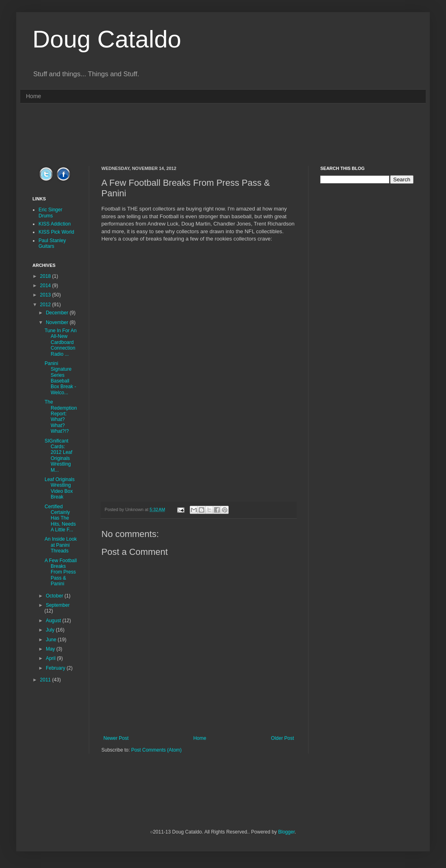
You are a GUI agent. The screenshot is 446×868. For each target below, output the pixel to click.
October (55, 596)
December (58, 313)
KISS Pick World (56, 232)
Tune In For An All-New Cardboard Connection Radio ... (61, 342)
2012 (46, 305)
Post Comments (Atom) (156, 750)
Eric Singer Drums (50, 213)
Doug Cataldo (107, 39)
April (51, 658)
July (51, 630)
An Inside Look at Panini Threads (61, 545)
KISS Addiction (55, 224)
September (58, 605)
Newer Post (116, 738)
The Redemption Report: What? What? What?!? (61, 417)
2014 (46, 286)
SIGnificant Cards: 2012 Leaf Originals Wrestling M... (58, 455)
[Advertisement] (223, 134)
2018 (46, 276)
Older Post (282, 738)
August (54, 621)
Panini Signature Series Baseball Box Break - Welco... (60, 378)
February (56, 668)
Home (33, 96)
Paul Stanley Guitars (52, 243)
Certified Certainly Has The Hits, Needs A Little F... (60, 518)
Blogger (286, 832)
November (58, 322)
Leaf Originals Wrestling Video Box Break (60, 488)
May (51, 649)
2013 (46, 295)
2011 (46, 680)
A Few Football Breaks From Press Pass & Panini (61, 572)
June (52, 640)
